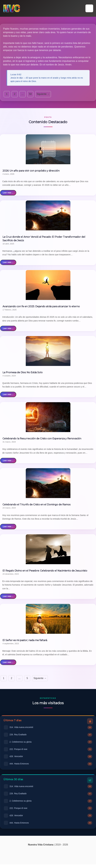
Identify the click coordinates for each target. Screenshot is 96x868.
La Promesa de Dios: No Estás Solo (23, 372)
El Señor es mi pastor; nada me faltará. (25, 640)
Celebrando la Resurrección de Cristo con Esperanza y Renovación (42, 439)
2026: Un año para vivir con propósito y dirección (31, 171)
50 (30, 94)
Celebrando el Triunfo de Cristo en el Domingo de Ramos (36, 505)
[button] (89, 8)
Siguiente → (43, 94)
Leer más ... (8, 193)
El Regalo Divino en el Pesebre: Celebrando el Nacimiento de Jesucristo (45, 571)
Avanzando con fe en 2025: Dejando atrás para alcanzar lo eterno (41, 306)
